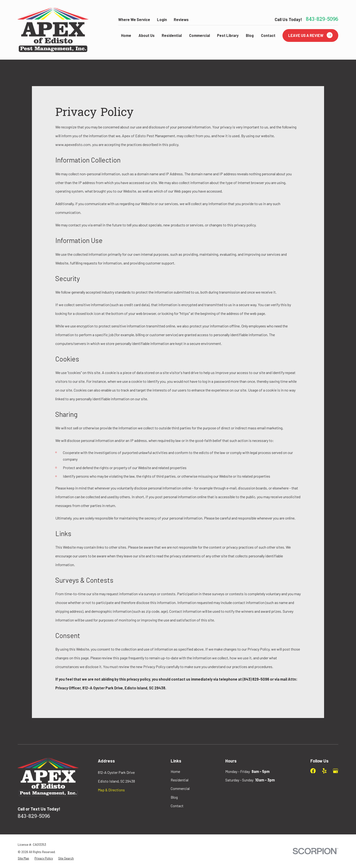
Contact (177, 806)
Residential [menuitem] (172, 35)
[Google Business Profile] (335, 771)
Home (175, 771)
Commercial (180, 788)
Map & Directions (111, 790)
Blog (174, 797)
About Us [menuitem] (147, 35)
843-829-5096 (322, 20)
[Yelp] (324, 771)
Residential (180, 780)
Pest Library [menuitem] (228, 35)
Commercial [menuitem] (200, 35)
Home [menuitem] (126, 35)
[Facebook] (313, 771)
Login (162, 20)
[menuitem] (23, 858)
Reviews (181, 20)
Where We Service (134, 20)
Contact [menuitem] (268, 35)
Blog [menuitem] (250, 35)
